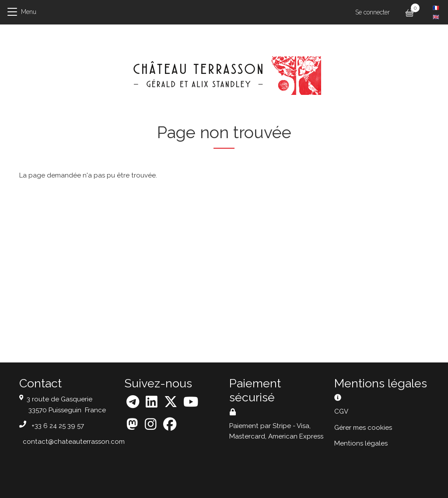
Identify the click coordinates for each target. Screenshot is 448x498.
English (436, 17)
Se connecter (373, 12)
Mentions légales (361, 443)
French (436, 8)
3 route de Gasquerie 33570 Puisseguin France (66, 404)
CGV (341, 411)
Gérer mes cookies (363, 428)
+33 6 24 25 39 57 (58, 426)
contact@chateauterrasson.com (74, 442)
